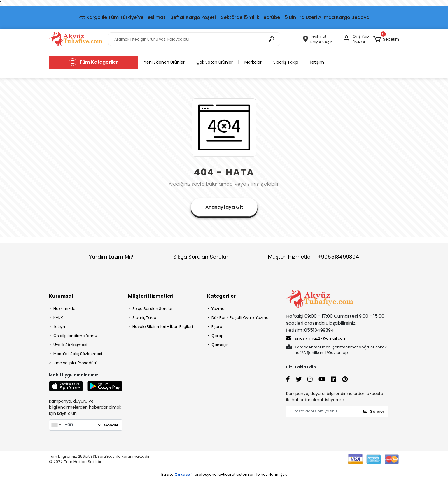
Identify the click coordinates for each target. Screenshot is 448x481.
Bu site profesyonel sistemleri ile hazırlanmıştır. (224, 474)
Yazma (218, 309)
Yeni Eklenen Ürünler (164, 62)
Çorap (218, 336)
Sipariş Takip (286, 62)
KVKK (58, 318)
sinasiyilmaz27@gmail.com (316, 338)
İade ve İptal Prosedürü (75, 363)
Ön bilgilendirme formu (75, 336)
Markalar (253, 62)
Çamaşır (220, 345)
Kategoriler (221, 296)
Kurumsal (61, 296)
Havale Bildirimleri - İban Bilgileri (163, 327)
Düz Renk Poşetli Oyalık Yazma (240, 318)
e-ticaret (227, 474)
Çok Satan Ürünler (215, 62)
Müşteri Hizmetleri (314, 257)
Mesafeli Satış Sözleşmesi (78, 354)
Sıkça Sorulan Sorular (201, 257)
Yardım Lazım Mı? (111, 257)
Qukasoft (184, 474)
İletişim (317, 62)
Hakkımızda (64, 309)
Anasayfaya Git (224, 207)
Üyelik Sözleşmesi (70, 345)
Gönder (108, 425)
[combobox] (56, 425)
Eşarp (217, 327)
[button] (386, 39)
